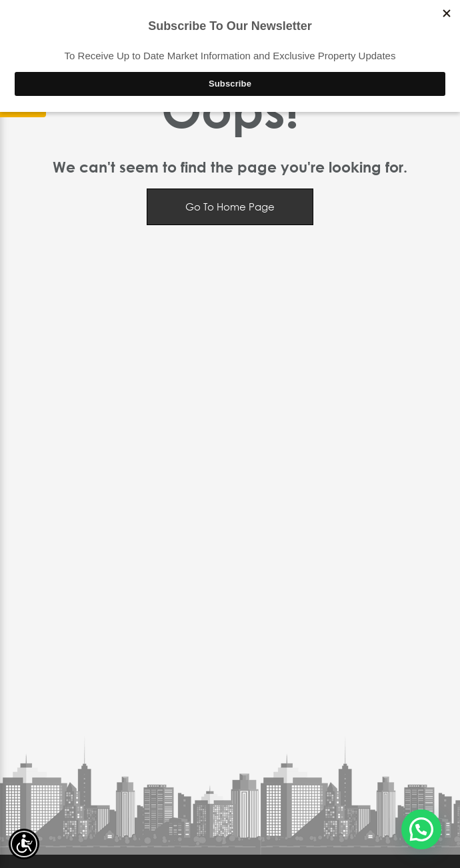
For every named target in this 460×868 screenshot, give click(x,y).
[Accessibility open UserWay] (24, 844)
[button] (421, 829)
